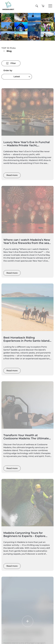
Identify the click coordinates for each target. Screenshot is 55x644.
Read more (12, 175)
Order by (8, 70)
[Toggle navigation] (50, 6)
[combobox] (17, 77)
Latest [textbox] (17, 77)
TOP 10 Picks (9, 48)
